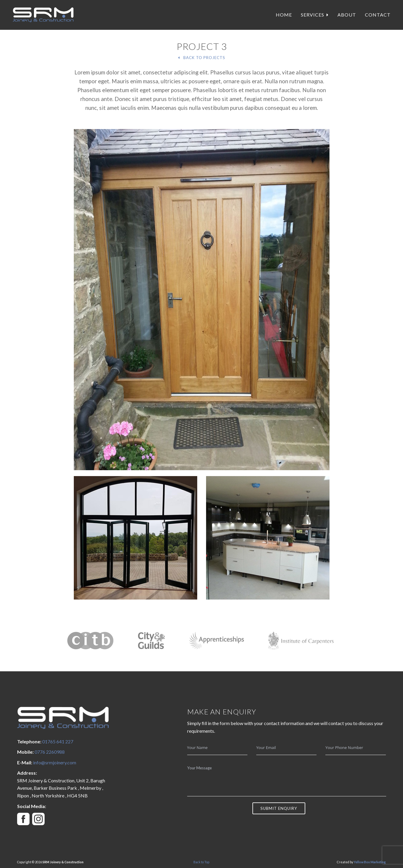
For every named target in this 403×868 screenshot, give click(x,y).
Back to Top (201, 862)
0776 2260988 (50, 752)
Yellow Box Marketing (370, 862)
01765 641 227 (58, 741)
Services (315, 15)
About (347, 15)
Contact (378, 15)
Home (284, 15)
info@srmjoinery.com (55, 762)
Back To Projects (202, 58)
